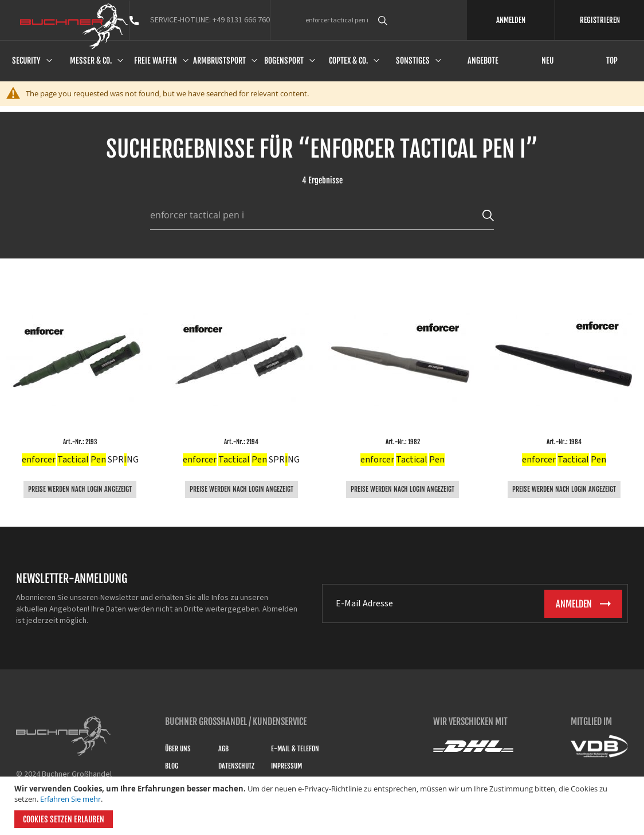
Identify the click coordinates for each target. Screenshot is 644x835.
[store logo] (74, 26)
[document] (323, 806)
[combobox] (404, 20)
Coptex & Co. (348, 60)
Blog (172, 766)
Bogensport (284, 60)
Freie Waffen (156, 60)
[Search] (488, 215)
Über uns (178, 749)
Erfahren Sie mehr (70, 799)
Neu (547, 60)
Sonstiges (413, 60)
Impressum (286, 766)
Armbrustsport (219, 60)
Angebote (483, 60)
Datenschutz (236, 766)
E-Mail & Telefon (295, 749)
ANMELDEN (511, 20)
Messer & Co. (91, 60)
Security (26, 60)
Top (612, 60)
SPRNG (80, 460)
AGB (223, 749)
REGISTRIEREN (600, 20)
